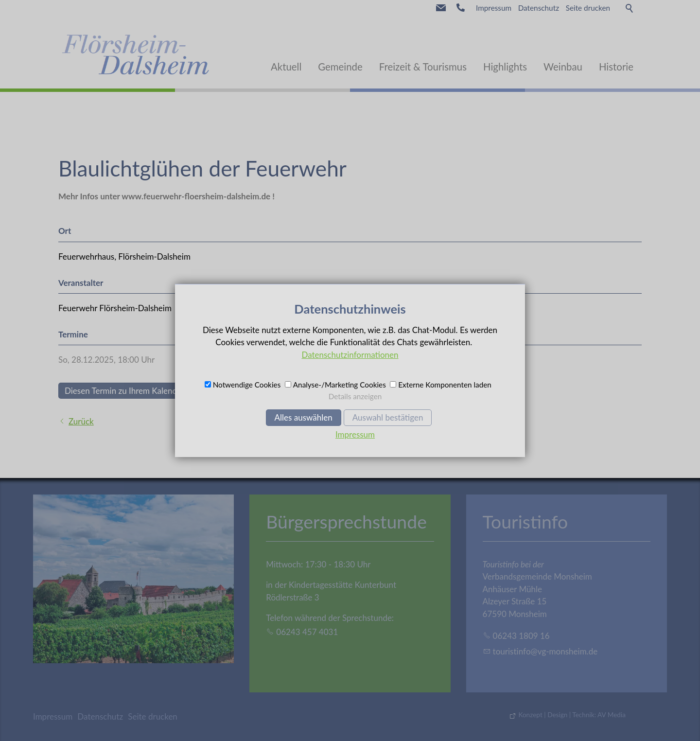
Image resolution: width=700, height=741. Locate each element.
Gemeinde (340, 67)
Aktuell (286, 67)
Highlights (505, 67)
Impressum (494, 8)
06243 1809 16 (521, 636)
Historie (616, 67)
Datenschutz (539, 8)
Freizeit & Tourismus (423, 67)
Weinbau (563, 67)
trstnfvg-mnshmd (545, 651)
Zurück (81, 421)
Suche (630, 8)
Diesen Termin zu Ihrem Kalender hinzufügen (146, 391)
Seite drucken (588, 8)
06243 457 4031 (307, 632)
